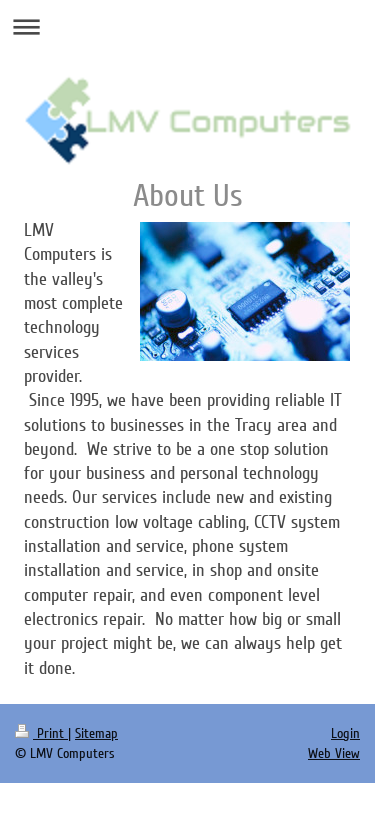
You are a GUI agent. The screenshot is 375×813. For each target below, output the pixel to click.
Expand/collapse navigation (187, 26)
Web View (334, 753)
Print (41, 733)
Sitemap (96, 733)
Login (345, 733)
